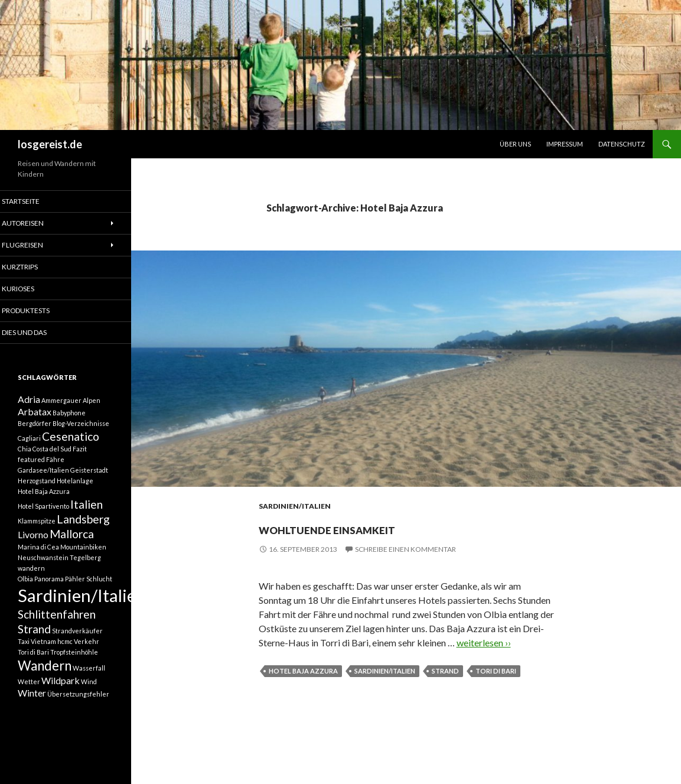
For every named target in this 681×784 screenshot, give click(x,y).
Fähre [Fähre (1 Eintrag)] (55, 467)
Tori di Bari (496, 671)
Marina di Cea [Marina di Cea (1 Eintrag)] (38, 560)
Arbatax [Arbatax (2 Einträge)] (35, 416)
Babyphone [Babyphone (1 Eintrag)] (69, 417)
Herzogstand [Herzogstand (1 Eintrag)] (37, 488)
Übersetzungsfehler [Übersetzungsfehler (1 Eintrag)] (78, 721)
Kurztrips (35, 267)
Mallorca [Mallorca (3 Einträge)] (72, 546)
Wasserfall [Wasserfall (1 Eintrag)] (89, 692)
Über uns (515, 144)
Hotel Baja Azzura (303, 671)
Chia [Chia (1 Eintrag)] (25, 456)
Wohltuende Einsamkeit (384, 526)
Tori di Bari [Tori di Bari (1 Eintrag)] (33, 674)
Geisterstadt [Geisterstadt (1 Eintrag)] (89, 478)
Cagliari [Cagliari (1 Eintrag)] (29, 444)
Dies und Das (39, 334)
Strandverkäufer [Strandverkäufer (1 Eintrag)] (77, 651)
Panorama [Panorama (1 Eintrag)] (49, 592)
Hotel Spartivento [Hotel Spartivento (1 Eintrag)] (43, 514)
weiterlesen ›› (484, 643)
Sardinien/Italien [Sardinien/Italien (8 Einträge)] (82, 611)
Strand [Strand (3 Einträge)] (34, 649)
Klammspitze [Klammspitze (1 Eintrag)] (37, 531)
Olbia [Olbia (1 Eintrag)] (25, 592)
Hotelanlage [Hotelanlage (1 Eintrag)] (75, 488)
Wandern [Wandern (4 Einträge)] (45, 689)
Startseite (36, 201)
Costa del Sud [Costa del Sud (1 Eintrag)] (52, 456)
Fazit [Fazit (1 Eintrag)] (80, 456)
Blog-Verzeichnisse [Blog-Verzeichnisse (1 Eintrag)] (81, 429)
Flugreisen (37, 245)
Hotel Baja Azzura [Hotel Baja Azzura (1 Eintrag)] (44, 499)
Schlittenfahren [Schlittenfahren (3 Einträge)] (57, 632)
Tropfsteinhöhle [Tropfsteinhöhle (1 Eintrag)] (74, 674)
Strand (445, 671)
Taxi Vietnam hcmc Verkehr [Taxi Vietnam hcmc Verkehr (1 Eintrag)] (58, 663)
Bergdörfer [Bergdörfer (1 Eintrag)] (35, 429)
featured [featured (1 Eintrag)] (31, 467)
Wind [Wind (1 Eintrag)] (89, 707)
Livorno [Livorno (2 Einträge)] (33, 547)
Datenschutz (622, 144)
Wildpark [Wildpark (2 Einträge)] (61, 706)
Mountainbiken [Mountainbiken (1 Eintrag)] (83, 560)
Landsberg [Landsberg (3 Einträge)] (83, 529)
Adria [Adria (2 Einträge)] (29, 402)
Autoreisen (37, 223)
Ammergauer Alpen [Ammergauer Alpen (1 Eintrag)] (71, 403)
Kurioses (33, 290)
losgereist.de (50, 144)
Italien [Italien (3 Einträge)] (87, 513)
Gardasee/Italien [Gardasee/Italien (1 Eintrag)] (43, 478)
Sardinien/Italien (295, 506)
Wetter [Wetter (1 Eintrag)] (29, 707)
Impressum (565, 144)
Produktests (40, 312)
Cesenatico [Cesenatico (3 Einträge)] (71, 442)
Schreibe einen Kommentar (405, 549)
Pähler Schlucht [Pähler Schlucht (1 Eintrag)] (89, 592)
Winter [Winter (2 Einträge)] (32, 720)
